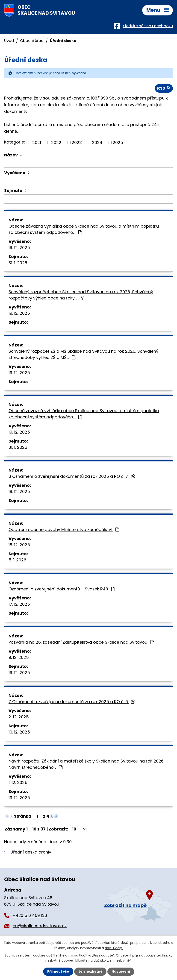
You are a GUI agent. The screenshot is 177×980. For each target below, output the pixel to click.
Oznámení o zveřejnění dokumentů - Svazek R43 (62, 589)
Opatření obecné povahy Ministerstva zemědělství (64, 530)
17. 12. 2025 (19, 604)
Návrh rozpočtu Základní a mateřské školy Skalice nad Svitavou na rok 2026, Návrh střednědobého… (87, 764)
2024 (97, 142)
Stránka (23, 816)
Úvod (9, 41)
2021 (37, 142)
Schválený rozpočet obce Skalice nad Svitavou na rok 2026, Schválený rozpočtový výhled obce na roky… (81, 295)
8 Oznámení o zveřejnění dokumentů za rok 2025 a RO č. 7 (72, 477)
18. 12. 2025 (19, 545)
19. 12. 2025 (19, 248)
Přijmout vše (58, 971)
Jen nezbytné (90, 971)
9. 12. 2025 (19, 658)
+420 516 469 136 (30, 916)
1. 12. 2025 (18, 783)
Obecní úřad (32, 41)
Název (11, 155)
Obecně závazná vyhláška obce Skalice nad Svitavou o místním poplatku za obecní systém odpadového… (84, 229)
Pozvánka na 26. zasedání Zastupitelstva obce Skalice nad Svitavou (81, 642)
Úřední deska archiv (31, 852)
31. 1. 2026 (18, 263)
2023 (77, 142)
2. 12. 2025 (19, 717)
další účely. (114, 948)
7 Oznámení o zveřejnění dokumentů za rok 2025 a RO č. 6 (72, 702)
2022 (56, 142)
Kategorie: (15, 142)
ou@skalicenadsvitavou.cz (40, 926)
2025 (118, 142)
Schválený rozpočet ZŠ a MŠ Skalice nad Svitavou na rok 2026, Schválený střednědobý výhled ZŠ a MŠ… (83, 355)
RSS (164, 88)
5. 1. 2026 (17, 560)
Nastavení (121, 971)
